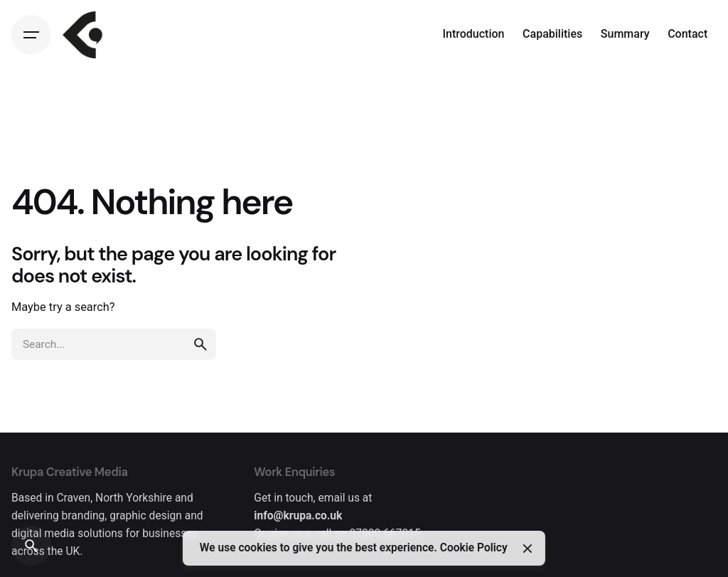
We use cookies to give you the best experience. (320, 548)
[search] (200, 344)
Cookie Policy (474, 548)
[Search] (31, 546)
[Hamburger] (31, 35)
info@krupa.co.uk (298, 516)
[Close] (527, 549)
